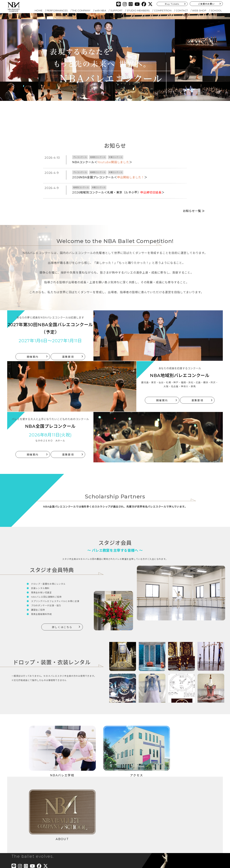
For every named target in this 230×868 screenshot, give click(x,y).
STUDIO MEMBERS (138, 10)
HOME (39, 10)
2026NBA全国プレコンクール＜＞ (110, 177)
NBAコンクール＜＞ (102, 162)
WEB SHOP (199, 10)
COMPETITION (163, 10)
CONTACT (182, 10)
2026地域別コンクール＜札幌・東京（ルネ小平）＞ (118, 192)
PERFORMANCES (57, 10)
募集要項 (68, 348)
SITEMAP (92, 826)
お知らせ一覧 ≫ (194, 202)
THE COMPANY (81, 10)
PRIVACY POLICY (98, 821)
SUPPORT (116, 10)
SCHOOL (216, 10)
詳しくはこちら (62, 619)
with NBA (100, 10)
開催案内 (33, 348)
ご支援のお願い (206, 4)
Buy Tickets (172, 4)
